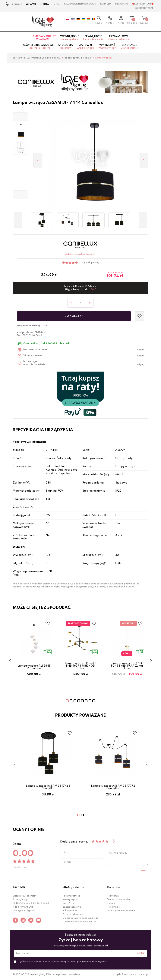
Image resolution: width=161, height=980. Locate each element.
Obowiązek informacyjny (121, 911)
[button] (20, 117)
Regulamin (113, 896)
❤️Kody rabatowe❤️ (143, 4)
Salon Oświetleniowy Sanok (80, 4)
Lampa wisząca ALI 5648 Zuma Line (34, 667)
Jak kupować (70, 911)
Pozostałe (113, 887)
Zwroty (111, 903)
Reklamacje (113, 907)
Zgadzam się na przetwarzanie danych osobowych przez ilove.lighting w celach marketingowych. (63, 962)
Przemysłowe (119, 38)
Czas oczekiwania (73, 915)
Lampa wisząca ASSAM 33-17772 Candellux (113, 787)
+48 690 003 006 (37, 4)
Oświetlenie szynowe (38, 47)
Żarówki (86, 47)
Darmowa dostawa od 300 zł (79, 922)
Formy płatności (72, 896)
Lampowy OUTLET (44, 38)
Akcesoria (65, 47)
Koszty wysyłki (71, 900)
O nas (57, 4)
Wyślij (144, 871)
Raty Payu (68, 903)
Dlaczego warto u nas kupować (80, 918)
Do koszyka (74, 316)
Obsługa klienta (73, 887)
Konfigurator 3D (144, 8)
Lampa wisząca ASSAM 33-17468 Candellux (48, 787)
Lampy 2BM (106, 4)
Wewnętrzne (69, 38)
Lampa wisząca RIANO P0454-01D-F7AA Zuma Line (127, 666)
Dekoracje (129, 47)
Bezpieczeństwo (72, 907)
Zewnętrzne (93, 38)
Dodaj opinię (92, 263)
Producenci (122, 4)
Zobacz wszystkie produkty (80, 254)
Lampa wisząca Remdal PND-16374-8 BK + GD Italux (80, 666)
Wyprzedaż (107, 47)
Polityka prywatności (118, 900)
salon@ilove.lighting (24, 911)
